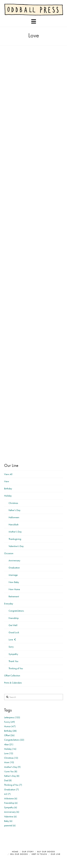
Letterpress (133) (12, 717)
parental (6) (10, 825)
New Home (14, 589)
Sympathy (13, 654)
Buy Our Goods (46, 852)
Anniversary (14, 560)
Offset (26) (9, 735)
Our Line (55, 854)
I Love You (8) (11, 771)
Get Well (13, 625)
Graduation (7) (11, 789)
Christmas (13, 503)
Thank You (13, 661)
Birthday (8, 488)
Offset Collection (12, 675)
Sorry (11, 647)
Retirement (14, 596)
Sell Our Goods (19, 854)
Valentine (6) (10, 816)
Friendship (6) (11, 803)
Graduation (14, 568)
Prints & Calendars (13, 683)
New (7, 481)
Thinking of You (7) (13, 785)
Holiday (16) (10, 749)
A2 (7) (7, 794)
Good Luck (14, 632)
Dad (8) (8, 780)
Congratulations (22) (14, 740)
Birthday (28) (10, 731)
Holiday (8, 496)
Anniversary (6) (12, 812)
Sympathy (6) (11, 807)
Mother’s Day (15, 532)
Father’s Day (14, 510)
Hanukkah (14, 524)
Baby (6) (8, 821)
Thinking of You (16, 668)
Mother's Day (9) (12, 767)
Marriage (13, 575)
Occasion (9, 553)
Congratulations (16, 611)
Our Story (28, 852)
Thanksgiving (15, 539)
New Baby (14, 582)
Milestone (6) (11, 798)
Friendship (14, 618)
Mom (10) (9, 762)
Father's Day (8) (12, 776)
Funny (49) (9, 722)
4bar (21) (9, 744)
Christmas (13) (11, 758)
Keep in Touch (39, 854)
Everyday (9, 604)
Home (15, 852)
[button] (34, 21)
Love (11, 640)
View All (8, 474)
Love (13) (9, 753)
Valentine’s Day (16, 546)
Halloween (14, 517)
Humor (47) (10, 726)
